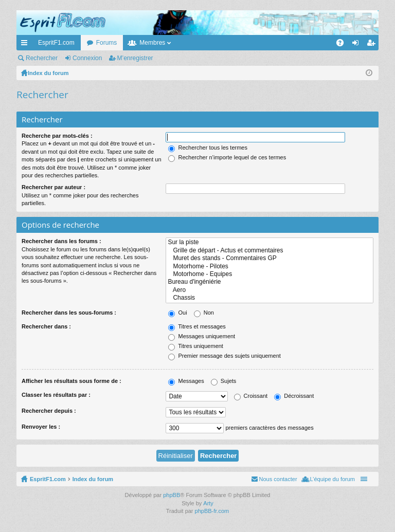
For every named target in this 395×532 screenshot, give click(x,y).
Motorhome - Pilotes (270, 267)
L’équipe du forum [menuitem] (333, 479)
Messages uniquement (202, 336)
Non (204, 313)
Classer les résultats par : (56, 395)
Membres (152, 43)
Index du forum (93, 479)
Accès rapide (26, 45)
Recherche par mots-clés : (57, 136)
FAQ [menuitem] (343, 45)
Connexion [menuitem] (358, 45)
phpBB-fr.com (212, 511)
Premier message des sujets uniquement (224, 356)
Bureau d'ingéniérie (270, 282)
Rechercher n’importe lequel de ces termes (227, 157)
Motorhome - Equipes (270, 274)
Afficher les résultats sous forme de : (71, 381)
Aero (270, 290)
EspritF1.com (56, 43)
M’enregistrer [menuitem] (373, 45)
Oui (177, 313)
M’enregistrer (135, 58)
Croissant (251, 396)
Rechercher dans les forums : (61, 241)
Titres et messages (197, 326)
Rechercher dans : (46, 326)
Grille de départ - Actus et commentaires (270, 251)
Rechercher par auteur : (53, 187)
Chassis (270, 298)
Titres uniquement (196, 346)
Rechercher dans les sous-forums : (69, 313)
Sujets (224, 381)
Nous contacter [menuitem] (278, 479)
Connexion (87, 58)
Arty (208, 503)
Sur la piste (270, 242)
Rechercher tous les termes (208, 148)
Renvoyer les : (41, 427)
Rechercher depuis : (49, 411)
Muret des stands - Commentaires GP (270, 258)
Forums (107, 43)
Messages (186, 381)
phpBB (172, 495)
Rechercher (42, 58)
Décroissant (294, 396)
